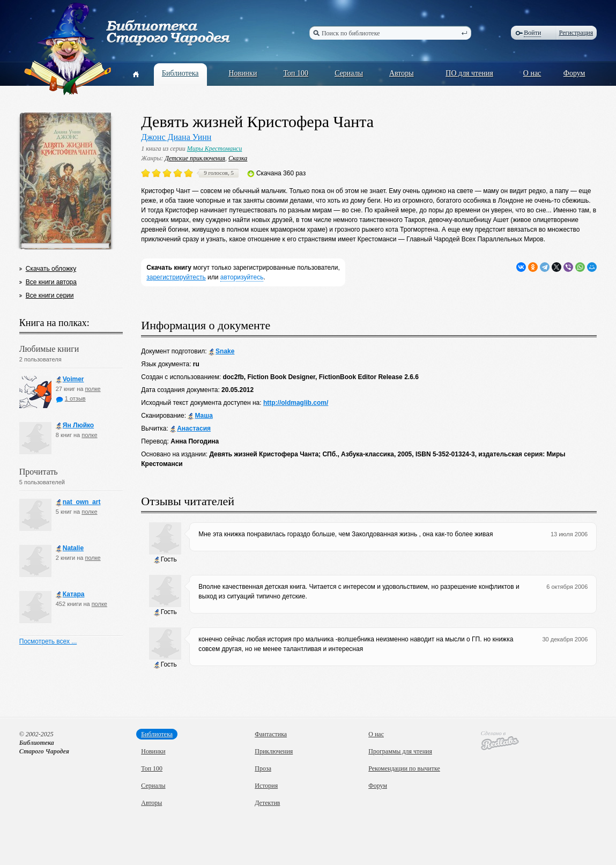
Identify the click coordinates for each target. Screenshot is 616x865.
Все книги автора (51, 282)
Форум (574, 73)
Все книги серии (50, 295)
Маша (200, 416)
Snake (221, 352)
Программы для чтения (400, 751)
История (266, 786)
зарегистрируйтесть (176, 277)
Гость (165, 560)
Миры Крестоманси (215, 149)
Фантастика (271, 734)
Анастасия (190, 429)
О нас (532, 73)
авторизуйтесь (242, 277)
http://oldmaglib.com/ (296, 403)
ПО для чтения (469, 73)
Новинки (243, 73)
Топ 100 (296, 73)
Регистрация (576, 33)
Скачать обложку (51, 269)
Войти (532, 33)
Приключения (274, 751)
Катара (70, 594)
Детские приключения (195, 158)
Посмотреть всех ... (48, 641)
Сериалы (349, 73)
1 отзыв (71, 398)
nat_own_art (78, 502)
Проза (263, 768)
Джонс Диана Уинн (176, 137)
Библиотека (180, 73)
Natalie (70, 548)
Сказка (238, 158)
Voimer (70, 379)
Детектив (267, 803)
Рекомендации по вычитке (404, 768)
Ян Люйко (75, 426)
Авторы (402, 73)
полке (92, 389)
